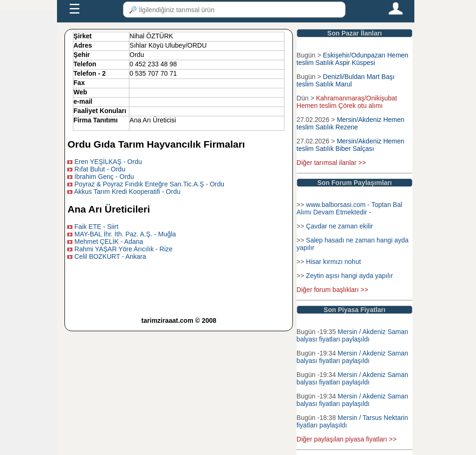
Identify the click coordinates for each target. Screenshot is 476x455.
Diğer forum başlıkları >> (332, 290)
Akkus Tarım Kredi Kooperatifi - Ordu (128, 192)
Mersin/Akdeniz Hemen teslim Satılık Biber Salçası (351, 145)
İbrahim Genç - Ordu (104, 177)
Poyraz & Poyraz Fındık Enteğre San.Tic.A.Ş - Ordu (149, 184)
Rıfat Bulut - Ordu (100, 169)
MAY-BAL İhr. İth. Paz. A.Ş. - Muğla (125, 234)
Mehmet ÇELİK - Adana (109, 242)
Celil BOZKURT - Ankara (110, 256)
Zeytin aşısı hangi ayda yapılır (349, 276)
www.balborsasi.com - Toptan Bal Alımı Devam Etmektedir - (349, 208)
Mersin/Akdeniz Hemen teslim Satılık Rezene (351, 123)
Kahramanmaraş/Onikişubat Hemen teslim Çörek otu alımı (347, 102)
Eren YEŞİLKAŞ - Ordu (108, 162)
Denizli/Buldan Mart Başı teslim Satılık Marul (346, 80)
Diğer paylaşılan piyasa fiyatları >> (347, 439)
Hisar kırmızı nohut (333, 262)
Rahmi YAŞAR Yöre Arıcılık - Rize (123, 249)
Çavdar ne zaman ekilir (339, 226)
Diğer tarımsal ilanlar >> (331, 163)
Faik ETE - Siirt (96, 227)
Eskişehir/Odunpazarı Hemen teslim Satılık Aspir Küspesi (352, 59)
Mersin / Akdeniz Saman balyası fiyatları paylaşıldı (352, 335)
